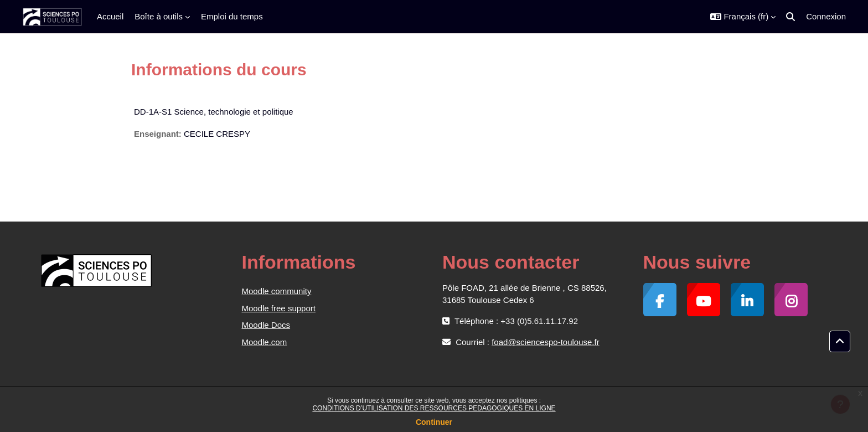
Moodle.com (265, 342)
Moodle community (277, 291)
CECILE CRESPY (217, 134)
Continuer (434, 422)
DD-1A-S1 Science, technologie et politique (214, 112)
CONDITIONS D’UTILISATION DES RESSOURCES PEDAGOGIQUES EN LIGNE (434, 408)
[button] (743, 17)
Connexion (826, 16)
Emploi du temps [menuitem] (232, 16)
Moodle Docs (266, 325)
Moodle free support (279, 308)
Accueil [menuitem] (110, 16)
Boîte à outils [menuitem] (159, 16)
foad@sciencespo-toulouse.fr (546, 342)
